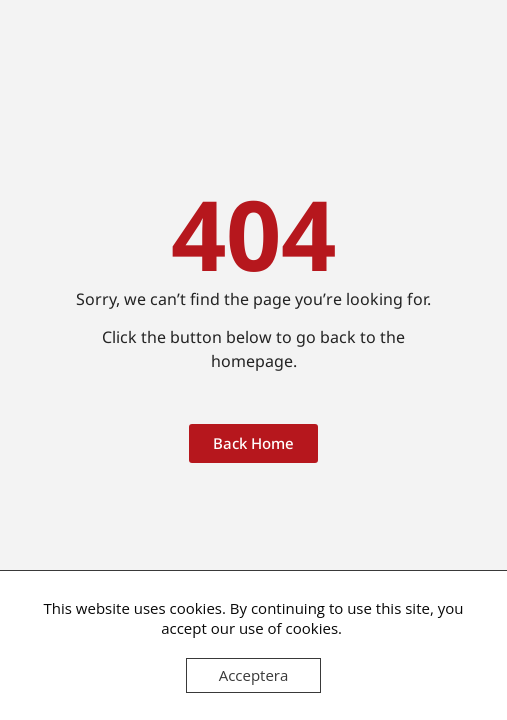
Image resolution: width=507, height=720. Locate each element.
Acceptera (254, 675)
